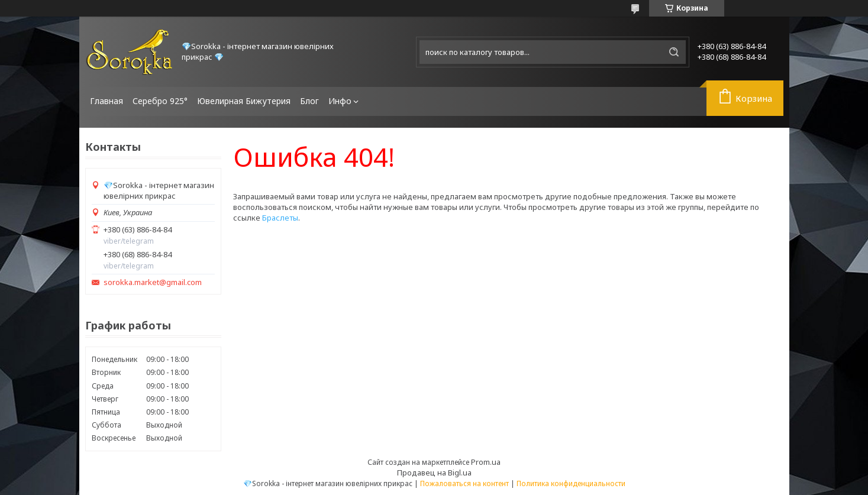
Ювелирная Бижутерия (244, 101)
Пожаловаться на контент (464, 483)
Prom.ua (486, 462)
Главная (107, 101)
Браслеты (280, 218)
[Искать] (674, 52)
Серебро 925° (160, 101)
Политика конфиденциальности (571, 483)
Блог (309, 101)
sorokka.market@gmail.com (153, 282)
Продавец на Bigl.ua (434, 473)
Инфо (340, 101)
